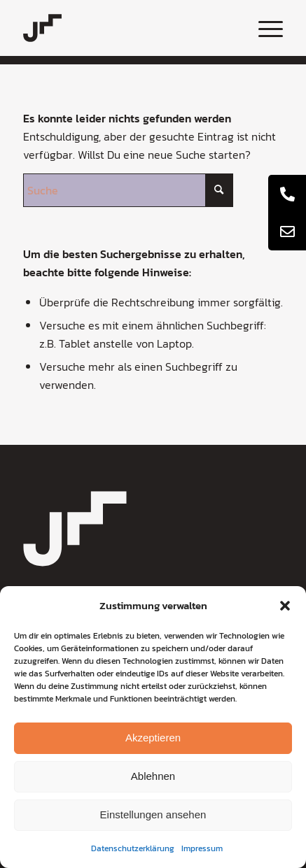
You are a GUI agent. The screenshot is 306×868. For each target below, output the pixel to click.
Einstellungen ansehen (153, 814)
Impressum (202, 848)
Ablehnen (153, 776)
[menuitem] (264, 28)
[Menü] (264, 28)
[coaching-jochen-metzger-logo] (127, 28)
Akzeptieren (153, 738)
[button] (285, 606)
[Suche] (128, 190)
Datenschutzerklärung (133, 848)
